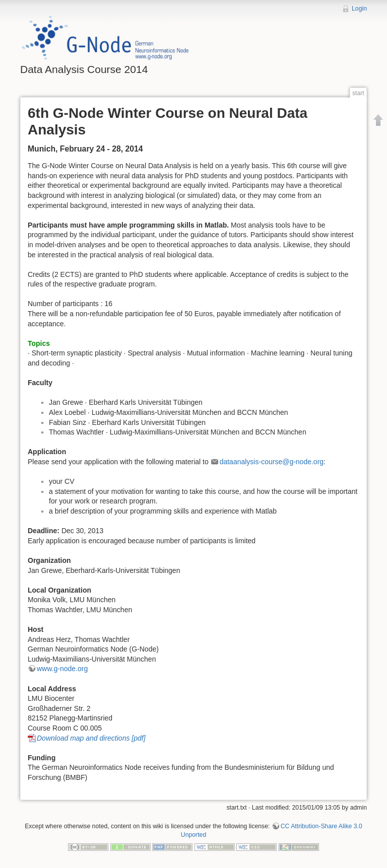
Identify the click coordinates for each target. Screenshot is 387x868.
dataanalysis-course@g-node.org (272, 462)
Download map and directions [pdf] (91, 738)
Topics (39, 343)
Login (359, 9)
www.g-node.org (62, 669)
